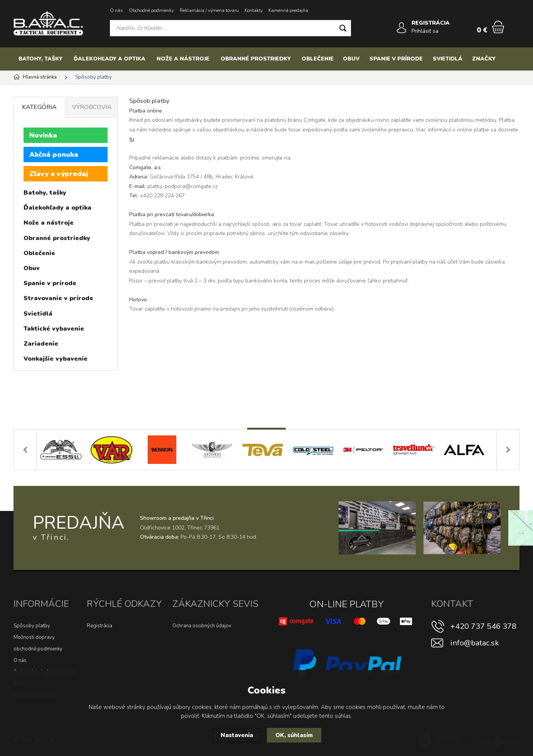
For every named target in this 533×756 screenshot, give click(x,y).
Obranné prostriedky (256, 59)
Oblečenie (318, 59)
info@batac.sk (475, 643)
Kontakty (254, 10)
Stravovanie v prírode (58, 298)
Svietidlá (448, 59)
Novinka (43, 135)
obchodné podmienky (38, 649)
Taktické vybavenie (54, 329)
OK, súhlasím (294, 735)
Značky (484, 59)
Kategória (39, 107)
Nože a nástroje (183, 59)
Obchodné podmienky (151, 10)
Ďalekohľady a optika (110, 59)
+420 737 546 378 (483, 626)
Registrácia (100, 626)
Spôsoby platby (32, 626)
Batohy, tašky (40, 59)
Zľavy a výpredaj (59, 174)
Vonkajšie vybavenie (56, 359)
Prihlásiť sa (425, 31)
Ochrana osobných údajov (202, 626)
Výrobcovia (92, 107)
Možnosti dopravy (34, 637)
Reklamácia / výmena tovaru (209, 10)
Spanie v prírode (396, 59)
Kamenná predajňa (288, 10)
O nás (116, 10)
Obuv (351, 59)
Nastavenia (237, 735)
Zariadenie (41, 344)
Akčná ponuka (54, 155)
